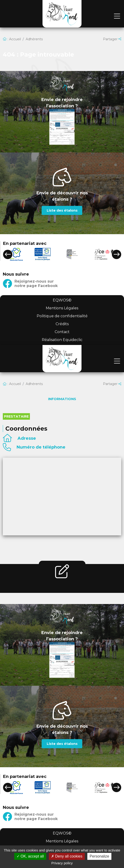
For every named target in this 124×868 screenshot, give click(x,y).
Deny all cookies (67, 856)
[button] (8, 254)
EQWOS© (62, 300)
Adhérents (34, 39)
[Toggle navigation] (117, 16)
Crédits (62, 324)
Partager (112, 39)
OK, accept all (30, 856)
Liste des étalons (62, 210)
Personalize (99, 856)
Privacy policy (62, 863)
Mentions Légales (62, 308)
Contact (62, 332)
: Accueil (12, 39)
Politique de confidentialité (62, 316)
